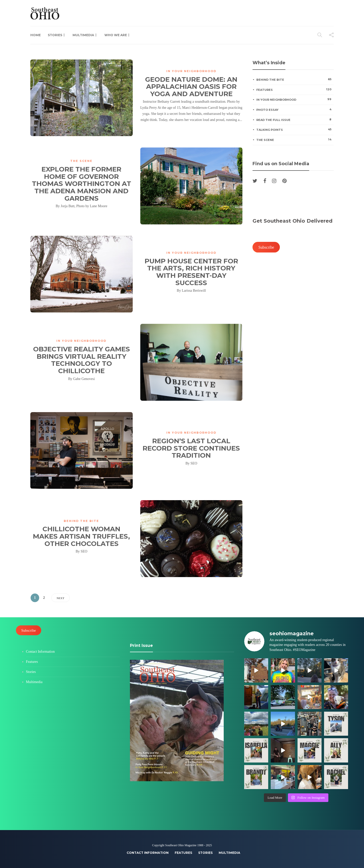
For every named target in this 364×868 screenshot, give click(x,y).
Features (295, 90)
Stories (55, 35)
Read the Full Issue (295, 120)
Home (36, 35)
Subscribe (266, 247)
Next (61, 598)
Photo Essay (295, 110)
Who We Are (116, 35)
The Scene (81, 161)
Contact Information (40, 652)
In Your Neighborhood (191, 71)
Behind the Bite (81, 521)
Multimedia (83, 35)
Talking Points (295, 130)
